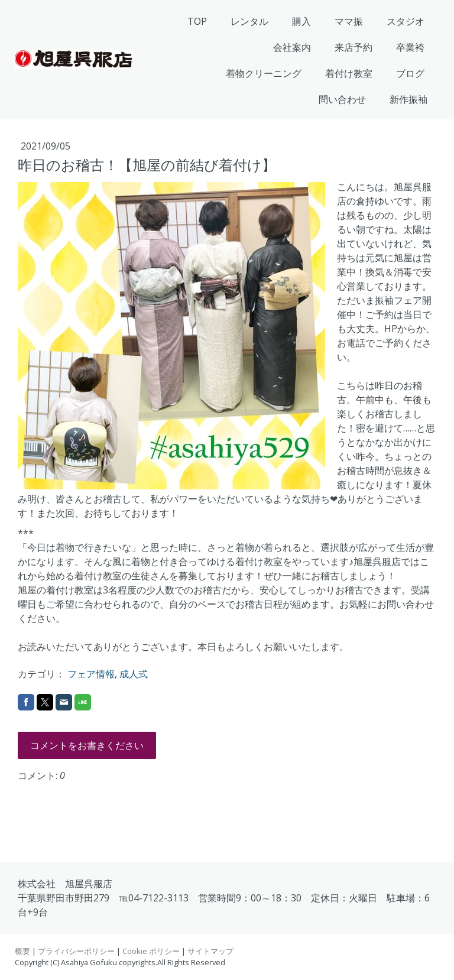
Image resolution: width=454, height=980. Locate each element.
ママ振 (349, 21)
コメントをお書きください (87, 745)
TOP (197, 21)
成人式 (134, 674)
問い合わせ (342, 99)
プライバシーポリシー (76, 951)
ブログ (410, 73)
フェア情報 (91, 674)
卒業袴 (410, 47)
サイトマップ (210, 951)
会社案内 (292, 47)
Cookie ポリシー (151, 951)
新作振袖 (408, 99)
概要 (22, 951)
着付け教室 (349, 73)
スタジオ (406, 21)
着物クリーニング (264, 73)
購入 (301, 21)
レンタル (249, 21)
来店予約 (354, 47)
